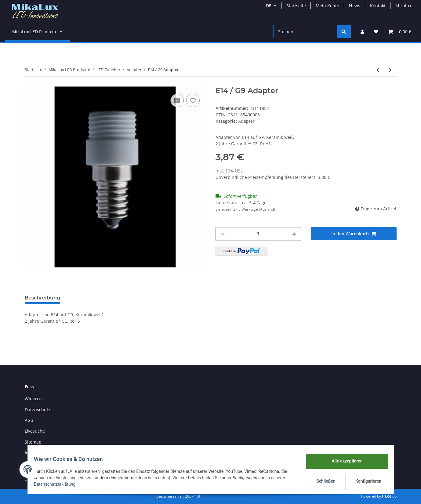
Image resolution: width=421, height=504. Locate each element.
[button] (362, 32)
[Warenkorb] (400, 32)
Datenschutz (38, 410)
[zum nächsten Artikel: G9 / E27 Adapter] (390, 70)
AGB (29, 420)
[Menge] (258, 234)
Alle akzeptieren (344, 461)
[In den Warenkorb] (354, 234)
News (355, 6)
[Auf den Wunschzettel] (193, 100)
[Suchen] (305, 32)
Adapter (246, 121)
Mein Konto (327, 6)
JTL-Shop (389, 496)
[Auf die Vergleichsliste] (177, 100)
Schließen (323, 481)
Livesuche (35, 431)
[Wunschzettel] (376, 32)
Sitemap (33, 442)
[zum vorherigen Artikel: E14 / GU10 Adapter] (378, 70)
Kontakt (378, 6)
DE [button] (269, 6)
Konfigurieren (366, 481)
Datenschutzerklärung (58, 484)
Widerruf (34, 399)
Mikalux (403, 6)
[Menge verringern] (223, 234)
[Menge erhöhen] (294, 234)
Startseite (296, 6)
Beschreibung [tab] (42, 298)
